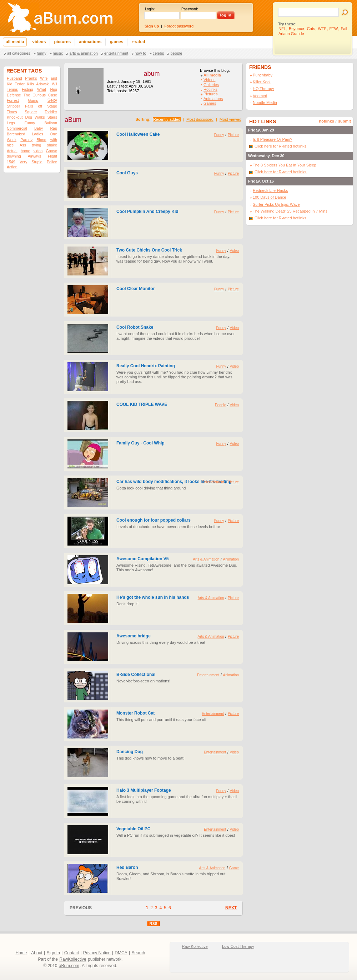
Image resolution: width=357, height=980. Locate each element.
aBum (73, 120)
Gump (33, 100)
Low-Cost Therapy (238, 946)
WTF (322, 29)
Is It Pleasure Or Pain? (273, 139)
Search (138, 953)
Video (234, 251)
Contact (72, 953)
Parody (26, 140)
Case (53, 95)
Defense (14, 95)
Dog (29, 117)
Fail (344, 29)
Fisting (27, 89)
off (40, 106)
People (176, 53)
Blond (41, 140)
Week (12, 140)
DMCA (121, 953)
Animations (213, 99)
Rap (54, 128)
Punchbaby (263, 75)
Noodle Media (265, 103)
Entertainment (116, 53)
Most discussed (200, 119)
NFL (282, 29)
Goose (52, 151)
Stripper (13, 106)
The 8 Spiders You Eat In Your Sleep (285, 165)
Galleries (211, 85)
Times (12, 112)
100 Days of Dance (270, 197)
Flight (52, 156)
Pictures (211, 94)
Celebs (159, 53)
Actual (12, 151)
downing (14, 156)
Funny (42, 53)
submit (345, 121)
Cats (311, 29)
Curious (39, 95)
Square (31, 112)
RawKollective (73, 959)
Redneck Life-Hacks (270, 190)
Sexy (52, 100)
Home (21, 953)
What (42, 89)
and (54, 78)
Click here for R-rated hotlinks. (281, 146)
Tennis (12, 89)
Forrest (13, 100)
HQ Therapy (263, 89)
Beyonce (296, 29)
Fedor (20, 84)
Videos (209, 80)
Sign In (53, 953)
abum (152, 74)
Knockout (15, 117)
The (27, 95)
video (38, 151)
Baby (39, 128)
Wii (54, 84)
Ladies (37, 134)
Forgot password (179, 26)
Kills (30, 84)
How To (140, 53)
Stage (52, 106)
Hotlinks (210, 89)
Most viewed (230, 119)
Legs (11, 123)
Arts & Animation (83, 53)
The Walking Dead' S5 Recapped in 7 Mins (290, 211)
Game (234, 868)
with (54, 140)
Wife (44, 78)
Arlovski (43, 84)
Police (52, 162)
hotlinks (327, 121)
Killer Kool (262, 82)
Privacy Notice (97, 953)
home (26, 151)
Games (210, 103)
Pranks (31, 78)
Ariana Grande (291, 34)
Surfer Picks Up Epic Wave (276, 204)
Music (58, 53)
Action (12, 167)
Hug (54, 89)
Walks (40, 117)
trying (36, 145)
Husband (14, 78)
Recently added (167, 119)
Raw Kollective (195, 946)
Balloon (51, 123)
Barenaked (16, 134)
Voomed (260, 96)
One (54, 134)
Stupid (37, 162)
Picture (233, 135)
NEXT (231, 908)
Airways (34, 156)
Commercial (17, 128)
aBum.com (69, 966)
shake (52, 145)
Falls (29, 106)
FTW (334, 29)
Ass (23, 145)
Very (23, 162)
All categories (19, 53)
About (37, 953)
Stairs (52, 117)
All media (212, 75)
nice (10, 145)
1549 (11, 162)
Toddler (51, 112)
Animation (231, 559)
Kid (9, 84)
